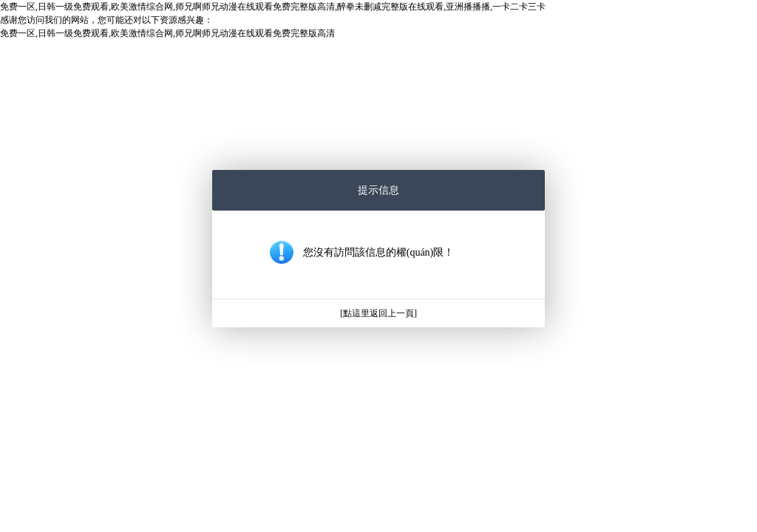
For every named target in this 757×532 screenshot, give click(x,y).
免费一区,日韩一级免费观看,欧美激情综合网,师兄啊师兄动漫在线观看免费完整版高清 (167, 33)
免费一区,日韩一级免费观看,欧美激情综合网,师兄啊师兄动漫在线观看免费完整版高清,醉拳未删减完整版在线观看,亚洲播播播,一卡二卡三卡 (273, 7)
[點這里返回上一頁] (378, 313)
